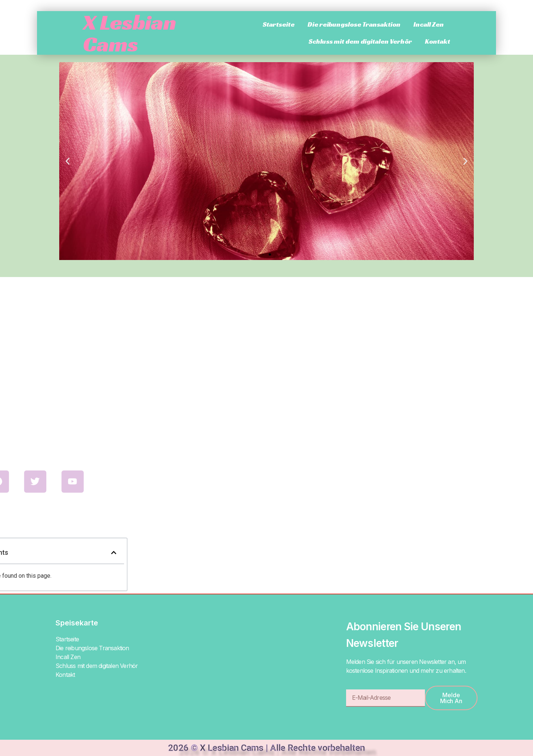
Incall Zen (429, 24)
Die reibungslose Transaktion (354, 24)
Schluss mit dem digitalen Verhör (360, 41)
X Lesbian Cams (130, 33)
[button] (68, 161)
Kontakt (438, 41)
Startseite (279, 24)
